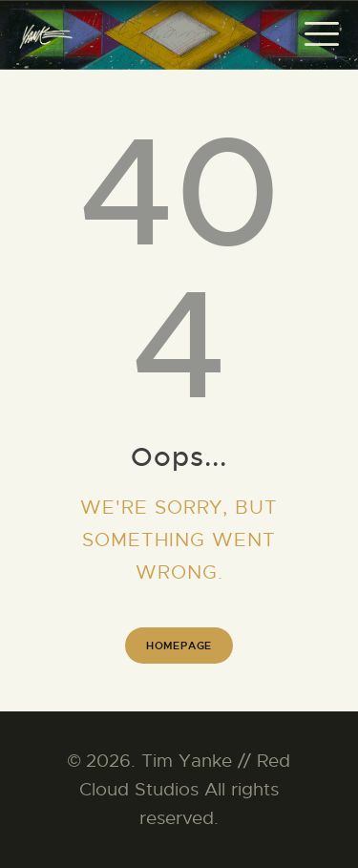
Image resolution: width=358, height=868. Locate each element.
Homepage (179, 646)
